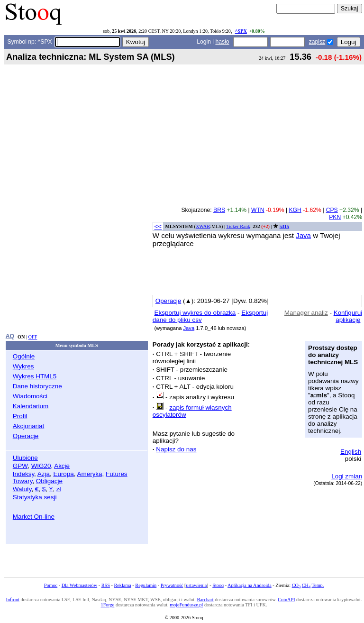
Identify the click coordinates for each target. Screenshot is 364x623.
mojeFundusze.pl (186, 605)
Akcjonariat (28, 426)
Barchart (205, 600)
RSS (106, 585)
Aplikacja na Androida (250, 585)
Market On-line (34, 517)
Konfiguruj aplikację (348, 316)
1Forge (108, 605)
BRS (219, 210)
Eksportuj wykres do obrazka (195, 313)
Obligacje (49, 481)
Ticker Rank (238, 226)
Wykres (23, 366)
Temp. (318, 585)
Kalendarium (31, 406)
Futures (117, 474)
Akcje (62, 466)
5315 (284, 226)
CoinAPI (286, 600)
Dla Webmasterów (79, 585)
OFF (33, 337)
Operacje (26, 436)
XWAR (203, 226)
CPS (332, 210)
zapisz (317, 42)
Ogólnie (24, 356)
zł (59, 489)
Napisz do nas (176, 449)
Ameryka (90, 474)
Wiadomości (30, 396)
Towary (23, 481)
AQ (10, 336)
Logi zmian (347, 476)
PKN (335, 217)
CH (306, 585)
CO (296, 585)
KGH (295, 210)
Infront (12, 600)
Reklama (122, 585)
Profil (20, 416)
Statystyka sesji (35, 497)
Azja (44, 474)
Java (303, 235)
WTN (258, 210)
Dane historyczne (37, 386)
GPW (20, 466)
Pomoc (51, 585)
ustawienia (197, 585)
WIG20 (41, 466)
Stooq (218, 585)
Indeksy (23, 474)
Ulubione (25, 458)
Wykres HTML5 (35, 376)
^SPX (241, 31)
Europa (63, 474)
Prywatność (172, 585)
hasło (222, 42)
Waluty (22, 489)
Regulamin (146, 585)
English (351, 452)
